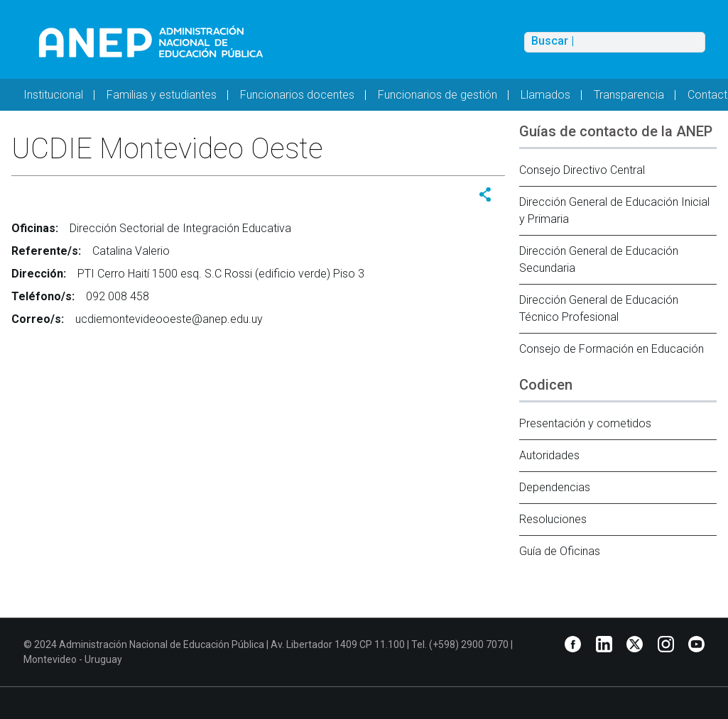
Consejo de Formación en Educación (612, 349)
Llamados (545, 95)
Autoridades (549, 455)
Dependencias (555, 487)
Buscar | (553, 41)
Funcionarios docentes (297, 95)
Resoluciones (553, 519)
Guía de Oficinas (560, 551)
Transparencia (629, 95)
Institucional (53, 95)
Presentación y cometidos (585, 423)
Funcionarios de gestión (438, 95)
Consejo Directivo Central (582, 170)
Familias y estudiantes (162, 95)
